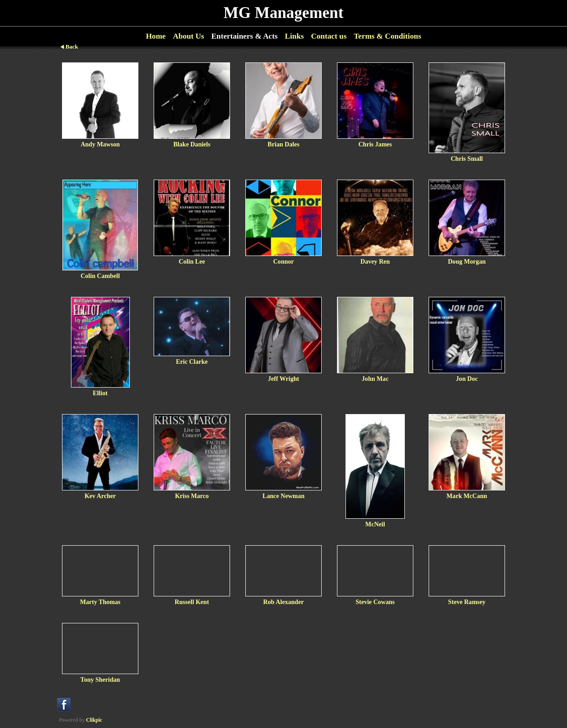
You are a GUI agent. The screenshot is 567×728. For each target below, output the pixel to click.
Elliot (100, 393)
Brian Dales (284, 144)
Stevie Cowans (375, 602)
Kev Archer (100, 496)
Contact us (329, 36)
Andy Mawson (100, 144)
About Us (189, 36)
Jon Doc (467, 379)
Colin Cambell (100, 276)
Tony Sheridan (100, 679)
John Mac (375, 379)
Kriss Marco (192, 496)
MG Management (284, 13)
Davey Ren (375, 261)
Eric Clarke (192, 362)
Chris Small (467, 159)
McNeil (375, 524)
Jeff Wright (283, 379)
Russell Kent (192, 602)
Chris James (375, 144)
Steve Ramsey (467, 602)
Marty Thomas (100, 602)
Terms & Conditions (387, 36)
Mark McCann (467, 496)
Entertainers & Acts (244, 36)
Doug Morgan (467, 261)
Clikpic (94, 720)
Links (294, 36)
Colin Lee (192, 261)
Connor (283, 261)
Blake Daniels (192, 144)
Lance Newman (283, 496)
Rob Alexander (283, 602)
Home (156, 36)
